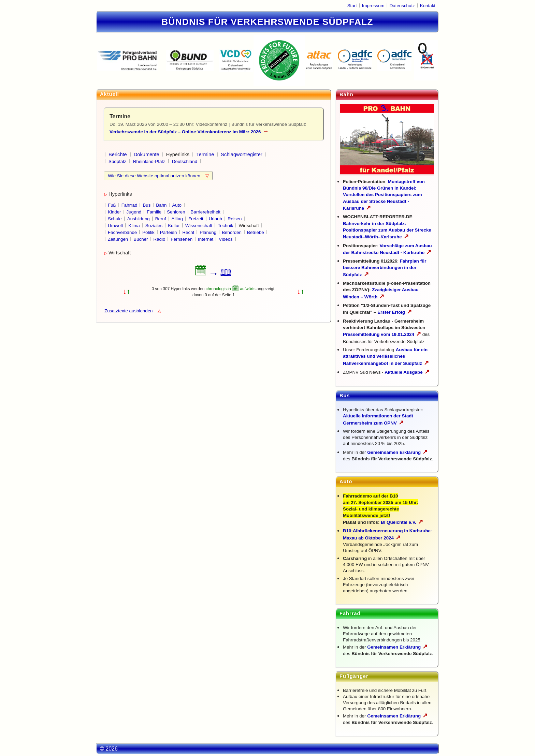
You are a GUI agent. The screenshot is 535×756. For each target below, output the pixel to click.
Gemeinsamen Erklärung (394, 452)
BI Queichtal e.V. (402, 522)
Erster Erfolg (395, 312)
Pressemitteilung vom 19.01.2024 (382, 334)
